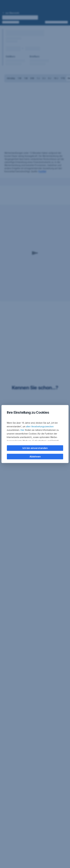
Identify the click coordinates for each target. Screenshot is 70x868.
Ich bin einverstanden (35, 448)
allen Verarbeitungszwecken (40, 426)
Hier (22, 430)
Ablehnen (35, 457)
